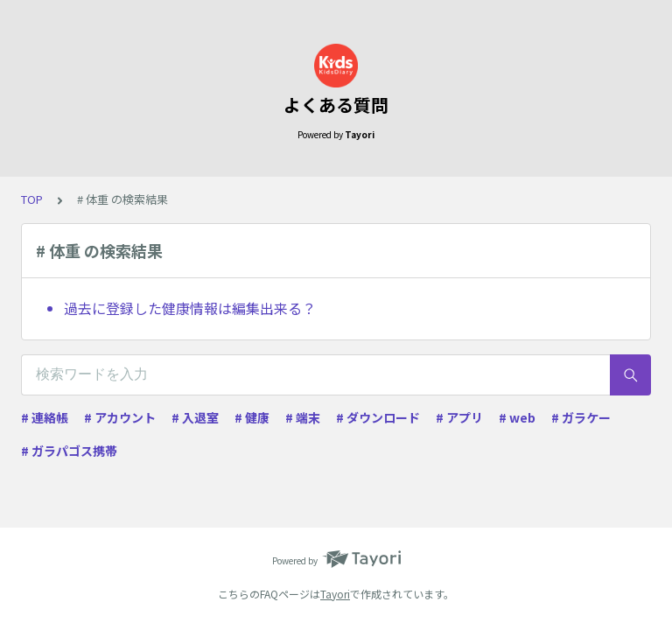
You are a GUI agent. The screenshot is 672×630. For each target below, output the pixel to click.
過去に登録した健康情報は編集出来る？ (190, 308)
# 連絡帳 (45, 417)
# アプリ (459, 417)
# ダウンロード (378, 417)
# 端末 (303, 417)
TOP (32, 199)
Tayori (335, 594)
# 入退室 (195, 417)
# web (517, 417)
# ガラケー (581, 417)
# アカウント (120, 417)
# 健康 (252, 417)
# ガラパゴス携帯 (69, 451)
